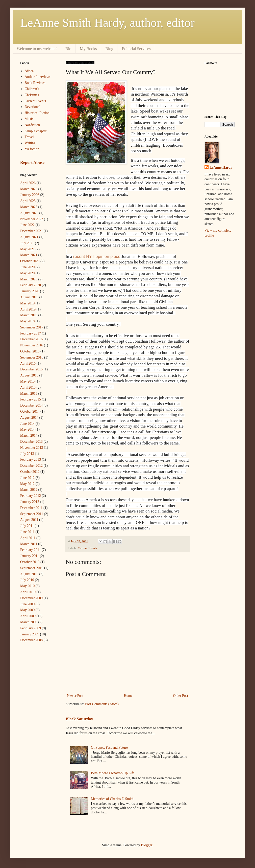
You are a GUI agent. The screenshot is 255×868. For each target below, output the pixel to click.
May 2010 (27, 586)
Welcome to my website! (37, 49)
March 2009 (29, 622)
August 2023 (29, 213)
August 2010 (29, 574)
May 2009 (27, 610)
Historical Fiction (37, 113)
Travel (29, 137)
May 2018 (27, 321)
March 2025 (29, 207)
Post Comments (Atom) (102, 704)
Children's (32, 89)
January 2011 (30, 556)
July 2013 (27, 454)
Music (29, 119)
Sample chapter (36, 131)
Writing (30, 143)
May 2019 (27, 303)
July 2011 (27, 526)
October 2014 (30, 411)
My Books (88, 49)
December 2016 (31, 339)
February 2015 (31, 399)
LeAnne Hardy (221, 168)
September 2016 (32, 357)
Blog (109, 49)
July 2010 (27, 580)
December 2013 (31, 442)
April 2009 (28, 616)
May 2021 (27, 249)
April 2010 (28, 592)
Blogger (146, 845)
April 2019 (28, 309)
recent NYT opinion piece (97, 257)
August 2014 (29, 418)
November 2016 (32, 345)
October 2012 (30, 472)
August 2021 (29, 237)
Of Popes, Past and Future (109, 748)
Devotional (33, 107)
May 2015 (27, 381)
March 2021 (29, 255)
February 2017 (31, 333)
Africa (29, 71)
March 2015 (29, 394)
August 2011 (29, 520)
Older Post (181, 696)
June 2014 (27, 424)
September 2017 (32, 327)
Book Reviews (35, 83)
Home (128, 696)
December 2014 (31, 405)
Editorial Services (136, 49)
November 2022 (32, 219)
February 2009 (31, 628)
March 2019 (29, 315)
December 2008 (31, 640)
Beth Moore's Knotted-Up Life (113, 773)
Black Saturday (79, 719)
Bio (68, 49)
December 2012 (31, 466)
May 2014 (27, 429)
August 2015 (29, 375)
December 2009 (31, 598)
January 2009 (30, 634)
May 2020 (27, 273)
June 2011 (27, 532)
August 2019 (29, 297)
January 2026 (30, 195)
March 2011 (29, 544)
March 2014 (29, 436)
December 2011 (31, 508)
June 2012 (27, 478)
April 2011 (28, 538)
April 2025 (28, 201)
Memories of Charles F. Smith (112, 799)
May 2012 (27, 484)
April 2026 (28, 183)
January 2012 (30, 502)
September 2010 (32, 568)
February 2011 (31, 550)
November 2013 (32, 448)
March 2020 (29, 279)
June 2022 (27, 225)
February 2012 (31, 496)
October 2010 (30, 562)
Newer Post (75, 696)
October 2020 (30, 261)
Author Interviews (38, 77)
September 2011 (32, 514)
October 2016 (30, 351)
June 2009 (27, 604)
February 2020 (31, 285)
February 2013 (31, 460)
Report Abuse (32, 162)
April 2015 (28, 387)
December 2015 (31, 369)
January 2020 (30, 291)
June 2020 (27, 267)
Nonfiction (32, 125)
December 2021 (31, 231)
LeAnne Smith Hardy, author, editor (107, 23)
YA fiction (32, 149)
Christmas (32, 95)
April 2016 (28, 363)
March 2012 (29, 490)
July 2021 (27, 243)
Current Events (87, 548)
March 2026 (29, 189)
